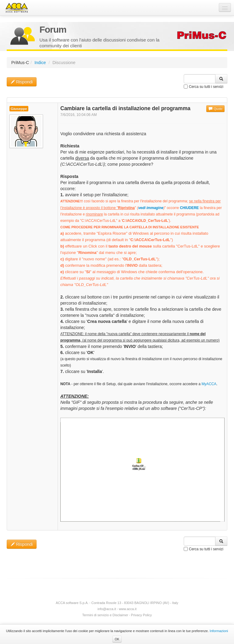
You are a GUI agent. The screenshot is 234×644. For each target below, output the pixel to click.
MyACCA (209, 384)
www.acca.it (128, 609)
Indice (40, 63)
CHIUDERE (189, 208)
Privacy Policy (141, 615)
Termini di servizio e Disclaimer (105, 615)
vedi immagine (151, 208)
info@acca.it (107, 609)
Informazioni (219, 631)
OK (117, 639)
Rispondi (22, 82)
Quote (215, 109)
